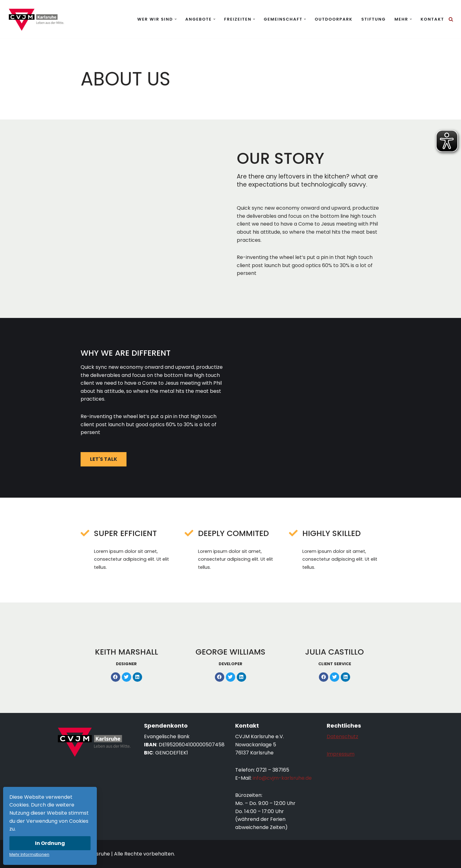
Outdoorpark (334, 19)
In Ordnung (50, 843)
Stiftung (374, 19)
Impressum (341, 754)
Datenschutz (342, 736)
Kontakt (432, 19)
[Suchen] (451, 19)
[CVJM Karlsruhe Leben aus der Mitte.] (36, 19)
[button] (176, 19)
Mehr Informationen (29, 854)
